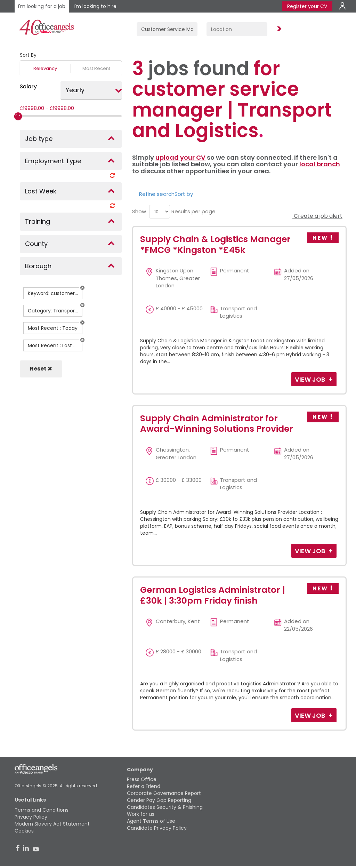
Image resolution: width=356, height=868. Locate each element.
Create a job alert (317, 216)
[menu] (160, 212)
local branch (320, 164)
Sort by (184, 194)
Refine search (157, 194)
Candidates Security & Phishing (165, 807)
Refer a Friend (144, 786)
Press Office (142, 779)
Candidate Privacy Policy (157, 828)
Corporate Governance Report (164, 793)
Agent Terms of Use (151, 821)
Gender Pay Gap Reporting (159, 800)
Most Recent (96, 68)
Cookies (24, 831)
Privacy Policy (31, 817)
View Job (311, 379)
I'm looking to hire (95, 6)
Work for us (141, 814)
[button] (82, 288)
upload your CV (180, 157)
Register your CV (307, 6)
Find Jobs (278, 29)
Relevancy (45, 68)
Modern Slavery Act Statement (52, 824)
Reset (41, 369)
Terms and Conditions (42, 810)
